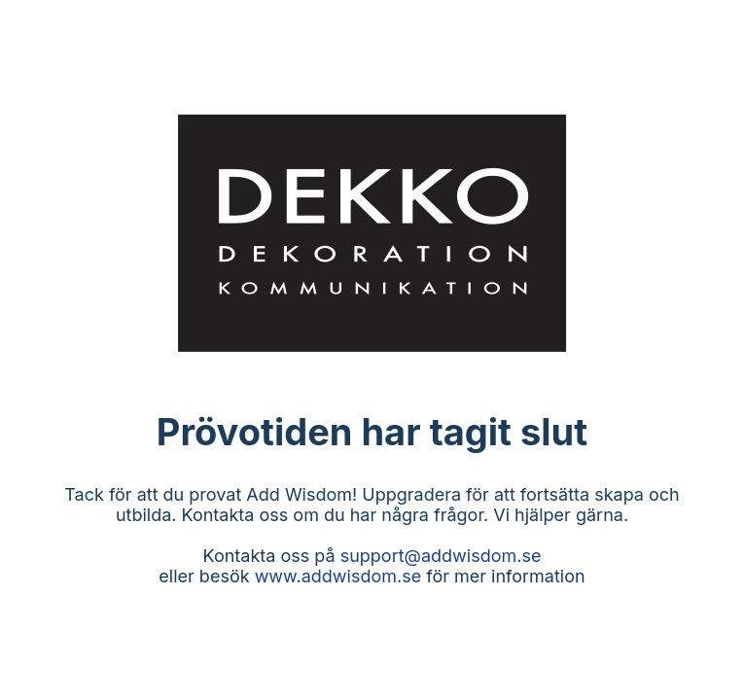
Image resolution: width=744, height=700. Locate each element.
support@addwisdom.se (441, 556)
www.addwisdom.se (338, 576)
